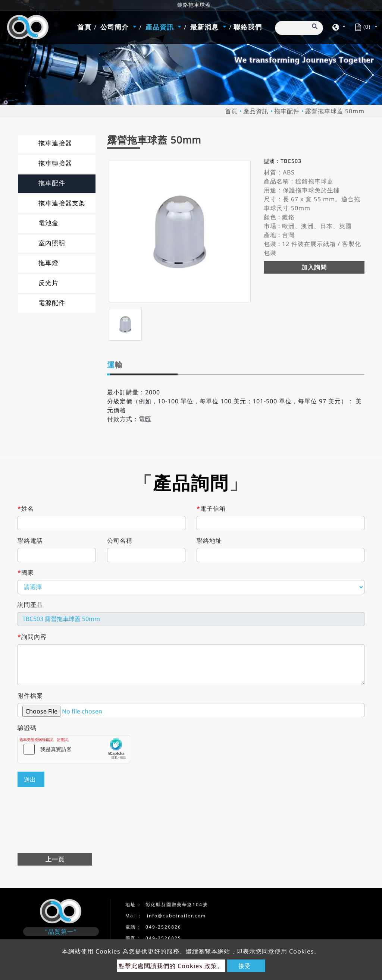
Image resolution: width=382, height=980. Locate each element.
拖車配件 (287, 111)
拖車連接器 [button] (55, 143)
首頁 (85, 26)
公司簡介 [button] (116, 27)
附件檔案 (30, 696)
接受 (244, 966)
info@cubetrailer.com (176, 916)
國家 (26, 573)
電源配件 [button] (52, 302)
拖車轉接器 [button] (55, 163)
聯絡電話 (30, 541)
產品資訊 (256, 111)
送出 (30, 779)
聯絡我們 (248, 27)
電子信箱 (211, 508)
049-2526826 (163, 927)
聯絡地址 (209, 541)
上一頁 (55, 859)
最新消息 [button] (206, 27)
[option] (180, 231)
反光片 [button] (48, 283)
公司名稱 (120, 541)
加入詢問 (314, 267)
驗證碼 (27, 728)
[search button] (314, 29)
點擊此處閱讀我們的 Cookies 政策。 (171, 966)
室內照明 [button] (52, 243)
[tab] (57, 144)
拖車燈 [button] (48, 263)
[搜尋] (299, 28)
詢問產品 (30, 605)
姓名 (26, 508)
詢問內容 (32, 637)
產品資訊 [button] (161, 27)
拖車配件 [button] (52, 183)
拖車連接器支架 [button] (62, 203)
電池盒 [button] (48, 223)
